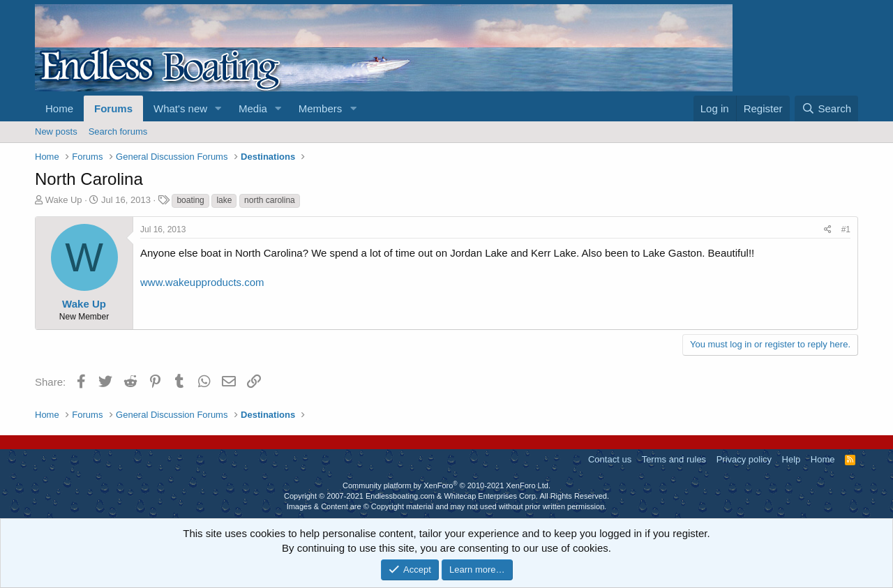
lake (224, 200)
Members (321, 108)
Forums (113, 108)
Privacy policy (744, 459)
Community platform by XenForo (446, 485)
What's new (180, 108)
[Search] (826, 108)
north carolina (270, 200)
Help (791, 459)
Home (59, 108)
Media (253, 108)
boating (190, 200)
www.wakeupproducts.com (202, 282)
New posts (56, 131)
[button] (218, 108)
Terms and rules (674, 459)
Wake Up (64, 200)
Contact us (610, 459)
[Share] (828, 230)
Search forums (118, 131)
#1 (846, 229)
